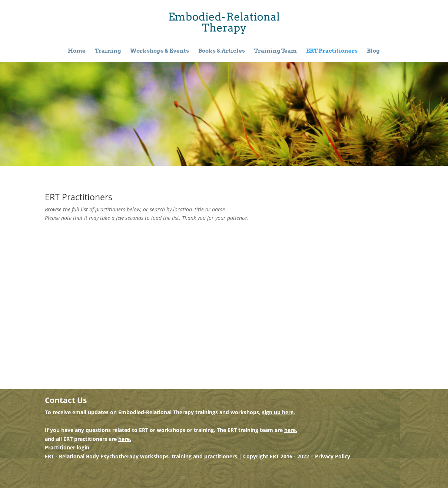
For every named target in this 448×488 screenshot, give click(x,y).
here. (291, 430)
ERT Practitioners (332, 51)
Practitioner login (67, 447)
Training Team (276, 51)
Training (108, 51)
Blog (373, 51)
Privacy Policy (333, 456)
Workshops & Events (160, 51)
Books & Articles (222, 51)
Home (77, 51)
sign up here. (278, 412)
